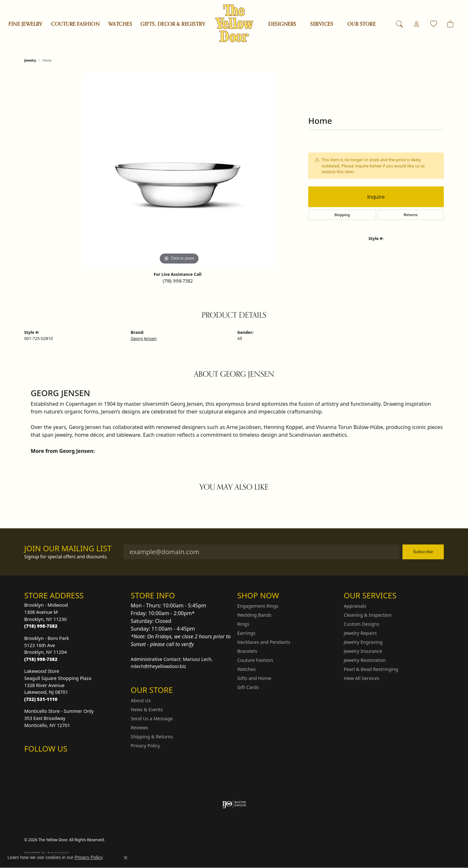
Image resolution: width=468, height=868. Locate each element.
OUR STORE (361, 24)
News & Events (147, 709)
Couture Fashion (75, 24)
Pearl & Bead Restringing (371, 669)
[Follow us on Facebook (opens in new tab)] (46, 762)
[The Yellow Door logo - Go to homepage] (234, 23)
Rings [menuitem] (243, 624)
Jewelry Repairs (360, 633)
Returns (411, 215)
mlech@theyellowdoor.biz (158, 666)
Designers (282, 24)
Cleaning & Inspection (368, 615)
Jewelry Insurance (363, 651)
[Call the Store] (41, 626)
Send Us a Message (152, 718)
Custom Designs (361, 624)
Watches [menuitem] (246, 669)
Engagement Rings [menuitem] (258, 606)
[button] (399, 24)
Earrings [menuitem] (246, 633)
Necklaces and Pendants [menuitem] (264, 642)
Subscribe (423, 552)
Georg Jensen (144, 338)
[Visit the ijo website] (234, 804)
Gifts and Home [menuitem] (254, 678)
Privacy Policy (145, 746)
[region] (179, 169)
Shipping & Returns (152, 737)
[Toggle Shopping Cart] (450, 24)
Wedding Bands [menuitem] (254, 615)
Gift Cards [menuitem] (248, 687)
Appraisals (355, 606)
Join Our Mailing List (68, 549)
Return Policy (300, 840)
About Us (141, 700)
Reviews (139, 728)
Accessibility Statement (418, 840)
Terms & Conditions (370, 840)
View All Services (362, 678)
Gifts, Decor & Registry (173, 24)
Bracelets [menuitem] (247, 651)
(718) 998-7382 (178, 281)
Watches (120, 24)
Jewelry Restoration (365, 660)
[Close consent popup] (126, 858)
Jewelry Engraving (363, 642)
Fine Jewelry (25, 24)
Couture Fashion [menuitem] (255, 660)
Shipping (342, 215)
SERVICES (322, 24)
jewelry (30, 60)
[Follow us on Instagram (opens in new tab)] (31, 762)
